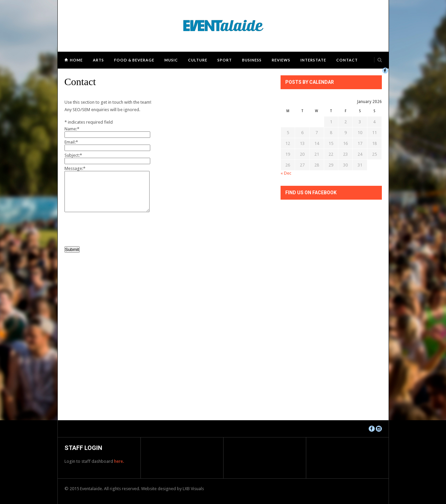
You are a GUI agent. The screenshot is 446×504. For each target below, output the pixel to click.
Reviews (281, 60)
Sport (225, 60)
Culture (198, 60)
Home (76, 60)
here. (119, 461)
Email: (71, 142)
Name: (72, 129)
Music (171, 60)
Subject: (73, 155)
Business (252, 60)
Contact (347, 60)
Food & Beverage (134, 60)
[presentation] (116, 228)
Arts (98, 60)
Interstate (313, 60)
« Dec (286, 173)
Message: (75, 168)
